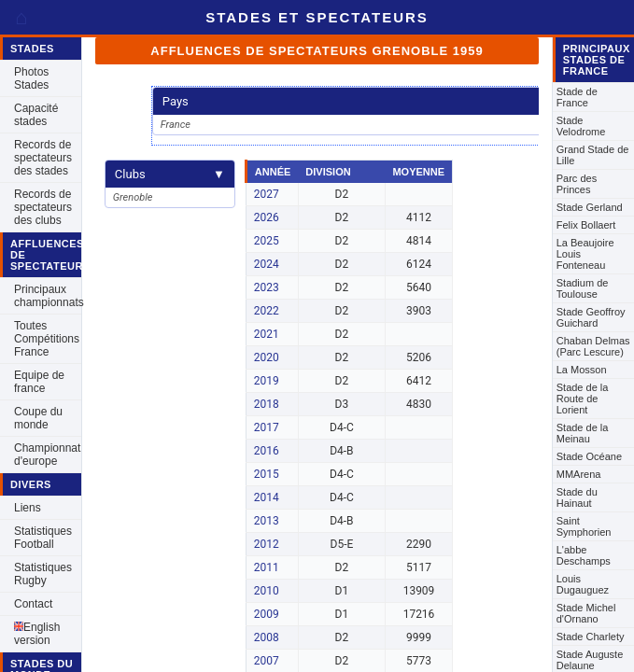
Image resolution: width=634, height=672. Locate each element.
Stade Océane (589, 456)
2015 (267, 474)
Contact (33, 604)
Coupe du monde (38, 418)
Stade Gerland (590, 207)
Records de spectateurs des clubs (43, 207)
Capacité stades (36, 115)
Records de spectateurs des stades (43, 158)
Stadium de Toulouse (583, 288)
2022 (267, 311)
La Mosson (582, 370)
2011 (267, 567)
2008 (267, 637)
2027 (267, 194)
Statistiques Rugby (43, 574)
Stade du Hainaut (577, 497)
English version (37, 634)
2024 (267, 264)
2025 (267, 241)
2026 (267, 217)
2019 (267, 381)
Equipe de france (39, 382)
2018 (267, 404)
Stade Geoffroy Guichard (591, 317)
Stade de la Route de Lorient (583, 399)
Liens (28, 508)
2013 (267, 521)
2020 (267, 357)
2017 (267, 427)
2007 (267, 661)
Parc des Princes (577, 184)
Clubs (170, 174)
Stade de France (577, 97)
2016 (267, 451)
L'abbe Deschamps (584, 555)
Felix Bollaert (586, 225)
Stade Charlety (591, 637)
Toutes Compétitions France (47, 339)
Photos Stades (31, 78)
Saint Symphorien (584, 526)
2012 (267, 544)
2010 (267, 591)
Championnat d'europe (47, 455)
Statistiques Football (43, 538)
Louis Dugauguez (583, 584)
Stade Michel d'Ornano (586, 613)
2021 (267, 334)
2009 (267, 614)
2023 (267, 287)
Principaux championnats (48, 296)
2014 (267, 497)
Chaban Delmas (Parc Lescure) (593, 346)
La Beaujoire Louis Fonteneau (585, 254)
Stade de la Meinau (583, 433)
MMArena (579, 474)
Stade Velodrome (581, 126)
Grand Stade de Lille (593, 155)
